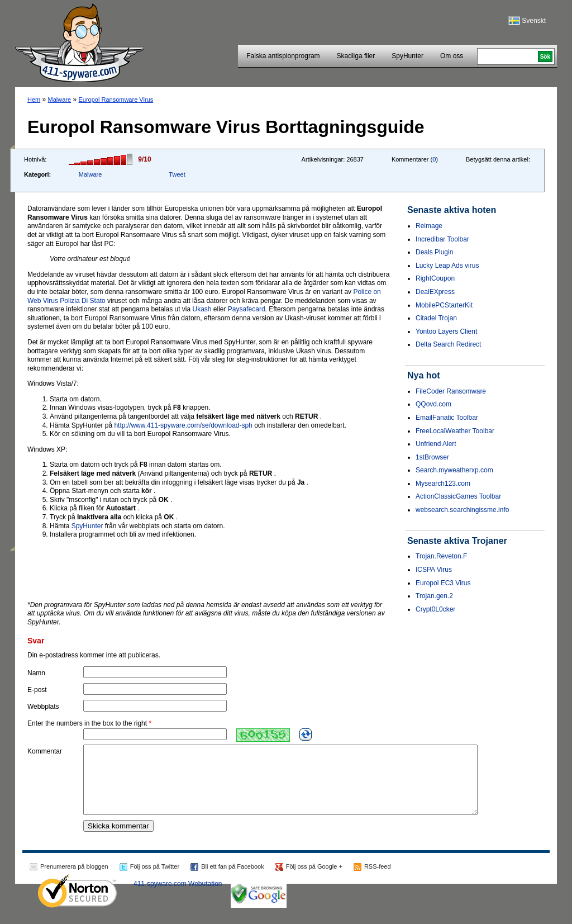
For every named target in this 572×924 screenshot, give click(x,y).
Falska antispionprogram (283, 56)
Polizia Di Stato (82, 301)
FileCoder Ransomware (451, 391)
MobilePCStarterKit (444, 305)
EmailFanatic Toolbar (447, 418)
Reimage (429, 226)
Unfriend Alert (436, 444)
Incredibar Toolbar (442, 239)
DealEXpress (435, 292)
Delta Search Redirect (448, 344)
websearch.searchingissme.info (462, 510)
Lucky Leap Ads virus (447, 266)
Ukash (202, 309)
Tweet (177, 174)
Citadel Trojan (436, 318)
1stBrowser (432, 457)
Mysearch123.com (443, 484)
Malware (60, 99)
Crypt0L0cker (435, 609)
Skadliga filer (356, 56)
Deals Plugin (434, 252)
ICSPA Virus (434, 570)
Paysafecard (247, 309)
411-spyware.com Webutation (178, 897)
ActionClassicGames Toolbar (458, 496)
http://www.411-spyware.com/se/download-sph (183, 425)
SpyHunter (407, 56)
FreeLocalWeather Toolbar (455, 431)
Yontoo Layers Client (446, 331)
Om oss (452, 56)
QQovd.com (433, 404)
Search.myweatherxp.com (454, 470)
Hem (34, 99)
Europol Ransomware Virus (116, 99)
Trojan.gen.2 (434, 596)
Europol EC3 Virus (443, 583)
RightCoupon (435, 278)
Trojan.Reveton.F (441, 556)
